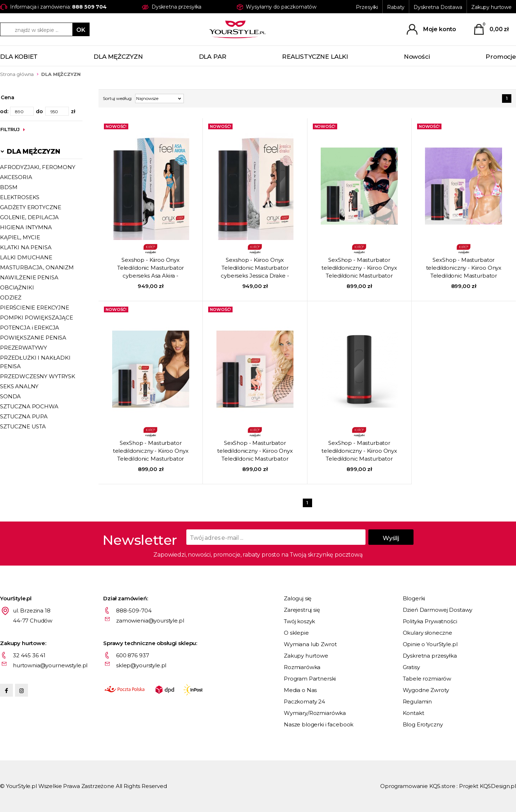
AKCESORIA (16, 177)
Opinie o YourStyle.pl (430, 644)
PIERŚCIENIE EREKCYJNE (35, 307)
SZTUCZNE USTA (23, 426)
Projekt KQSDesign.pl (488, 786)
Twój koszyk (299, 621)
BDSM (9, 187)
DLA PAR (213, 57)
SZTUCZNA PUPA (24, 416)
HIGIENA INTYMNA (26, 227)
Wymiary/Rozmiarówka (315, 713)
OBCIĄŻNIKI (17, 287)
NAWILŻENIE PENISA (29, 277)
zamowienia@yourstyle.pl (150, 621)
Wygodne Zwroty (426, 690)
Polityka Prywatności (430, 621)
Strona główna (17, 74)
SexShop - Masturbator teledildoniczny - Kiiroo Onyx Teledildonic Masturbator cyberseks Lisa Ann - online (151, 451)
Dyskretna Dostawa (438, 7)
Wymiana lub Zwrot (310, 644)
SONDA (10, 396)
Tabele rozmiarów (427, 679)
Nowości (417, 57)
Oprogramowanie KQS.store (418, 786)
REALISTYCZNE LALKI (315, 57)
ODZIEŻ (11, 297)
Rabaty (396, 7)
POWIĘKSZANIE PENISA (33, 338)
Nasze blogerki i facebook (319, 724)
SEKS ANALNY (19, 386)
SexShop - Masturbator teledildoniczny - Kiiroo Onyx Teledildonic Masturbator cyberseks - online (359, 451)
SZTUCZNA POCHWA (29, 406)
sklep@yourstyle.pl (141, 665)
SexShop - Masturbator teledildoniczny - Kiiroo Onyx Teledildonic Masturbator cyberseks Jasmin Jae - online (359, 268)
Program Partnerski (310, 679)
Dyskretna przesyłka (430, 656)
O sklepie (296, 633)
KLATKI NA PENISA (26, 247)
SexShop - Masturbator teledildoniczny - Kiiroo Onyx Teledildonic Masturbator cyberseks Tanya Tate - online (464, 268)
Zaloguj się (298, 598)
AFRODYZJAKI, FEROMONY (38, 167)
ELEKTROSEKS (20, 197)
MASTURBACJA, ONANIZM (37, 267)
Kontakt (414, 713)
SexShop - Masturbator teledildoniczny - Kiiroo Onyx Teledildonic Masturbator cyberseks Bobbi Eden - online (255, 451)
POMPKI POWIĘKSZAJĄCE (37, 318)
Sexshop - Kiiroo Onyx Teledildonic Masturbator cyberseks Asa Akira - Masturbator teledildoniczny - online (150, 268)
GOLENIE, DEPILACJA (29, 217)
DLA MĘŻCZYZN (118, 57)
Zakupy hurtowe (491, 7)
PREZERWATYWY (23, 348)
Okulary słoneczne (427, 633)
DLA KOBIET (19, 57)
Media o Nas (300, 690)
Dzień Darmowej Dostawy (438, 610)
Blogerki (414, 598)
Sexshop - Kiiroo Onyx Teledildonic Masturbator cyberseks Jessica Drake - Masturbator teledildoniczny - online (255, 268)
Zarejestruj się (302, 610)
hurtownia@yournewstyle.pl (50, 665)
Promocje (501, 57)
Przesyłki (367, 7)
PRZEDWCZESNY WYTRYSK (38, 376)
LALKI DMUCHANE (26, 257)
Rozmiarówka (302, 667)
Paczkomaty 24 (304, 702)
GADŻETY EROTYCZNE (30, 207)
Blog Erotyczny (423, 724)
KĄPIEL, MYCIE (20, 237)
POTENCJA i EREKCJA (30, 328)
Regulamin (417, 702)
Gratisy (411, 667)
